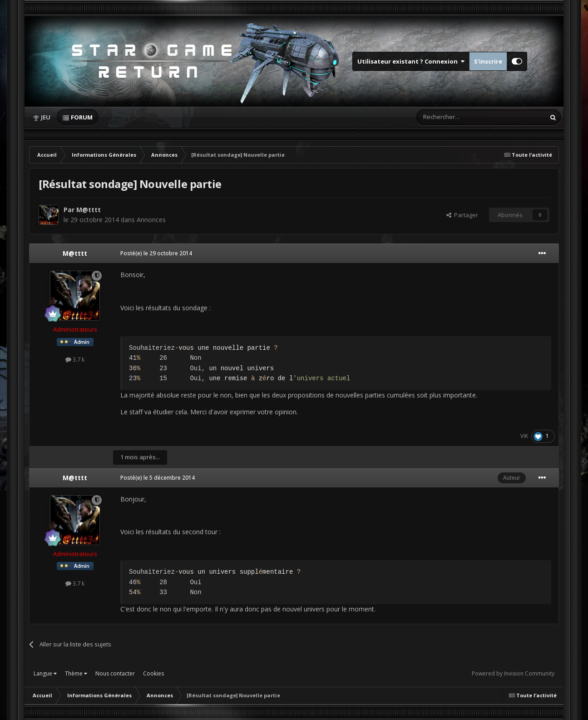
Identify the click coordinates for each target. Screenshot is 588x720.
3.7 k (75, 359)
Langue (45, 673)
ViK (524, 436)
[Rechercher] (461, 117)
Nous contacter (115, 673)
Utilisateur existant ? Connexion (411, 61)
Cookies (153, 673)
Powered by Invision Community (513, 673)
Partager (462, 215)
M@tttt (89, 210)
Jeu (46, 117)
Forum (82, 117)
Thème (76, 673)
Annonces (151, 220)
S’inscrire (488, 61)
